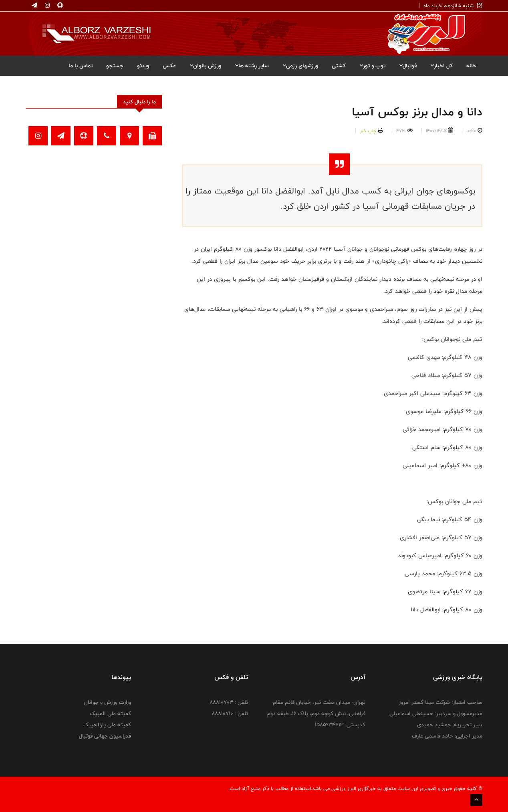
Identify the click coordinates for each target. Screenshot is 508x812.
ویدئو (143, 66)
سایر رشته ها (252, 66)
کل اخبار (441, 66)
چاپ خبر (368, 131)
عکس (169, 66)
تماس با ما (81, 66)
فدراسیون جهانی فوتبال (105, 736)
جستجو (115, 66)
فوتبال (408, 66)
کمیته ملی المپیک (110, 713)
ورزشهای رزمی (300, 66)
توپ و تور (372, 66)
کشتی (339, 66)
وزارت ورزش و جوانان (107, 702)
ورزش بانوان (205, 66)
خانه (471, 66)
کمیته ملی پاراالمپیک (107, 725)
